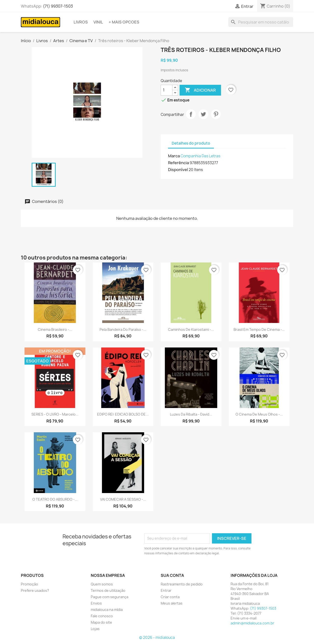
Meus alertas (172, 603)
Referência (178, 163)
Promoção (29, 584)
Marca (174, 156)
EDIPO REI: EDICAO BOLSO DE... (123, 414)
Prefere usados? (35, 590)
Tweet (203, 114)
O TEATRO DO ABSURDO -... (55, 499)
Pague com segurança (110, 597)
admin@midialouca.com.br (252, 623)
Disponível (178, 170)
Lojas (95, 629)
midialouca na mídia (107, 610)
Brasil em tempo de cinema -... (259, 329)
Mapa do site (101, 622)
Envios (96, 603)
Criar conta (170, 597)
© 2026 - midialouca (157, 638)
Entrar (166, 590)
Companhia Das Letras (200, 156)
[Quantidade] (167, 90)
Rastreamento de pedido (182, 584)
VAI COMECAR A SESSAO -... (123, 499)
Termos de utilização (108, 590)
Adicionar (200, 90)
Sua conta (172, 575)
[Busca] (261, 22)
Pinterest (216, 114)
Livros (81, 22)
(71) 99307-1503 (58, 6)
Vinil (98, 22)
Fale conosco (102, 616)
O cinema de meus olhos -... (259, 414)
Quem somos (102, 584)
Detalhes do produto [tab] (191, 143)
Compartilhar (191, 114)
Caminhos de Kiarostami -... (191, 329)
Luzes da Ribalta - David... (191, 414)
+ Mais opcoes (124, 22)
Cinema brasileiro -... (55, 329)
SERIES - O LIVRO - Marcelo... (55, 414)
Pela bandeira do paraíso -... (123, 329)
